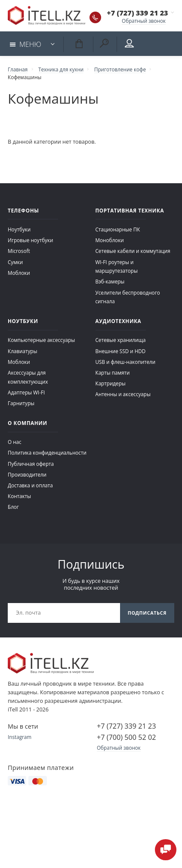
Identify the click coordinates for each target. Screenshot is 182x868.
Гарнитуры (21, 403)
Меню (26, 44)
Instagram (20, 737)
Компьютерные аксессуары (41, 340)
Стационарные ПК (118, 229)
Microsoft (19, 251)
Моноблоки (110, 240)
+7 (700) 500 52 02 (126, 737)
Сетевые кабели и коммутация (133, 251)
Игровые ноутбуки (30, 240)
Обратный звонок (144, 21)
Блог (13, 507)
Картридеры (111, 383)
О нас (15, 442)
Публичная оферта (31, 464)
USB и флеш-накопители (126, 362)
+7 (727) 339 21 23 (137, 13)
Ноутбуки (19, 229)
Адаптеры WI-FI (26, 392)
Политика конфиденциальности (47, 452)
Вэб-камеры (110, 281)
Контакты (19, 496)
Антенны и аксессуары (123, 394)
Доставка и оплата (30, 485)
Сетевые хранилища (121, 340)
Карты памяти (113, 372)
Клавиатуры (22, 351)
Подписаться (147, 613)
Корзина (79, 43)
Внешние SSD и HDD (121, 351)
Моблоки (19, 273)
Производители (27, 474)
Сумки (15, 262)
